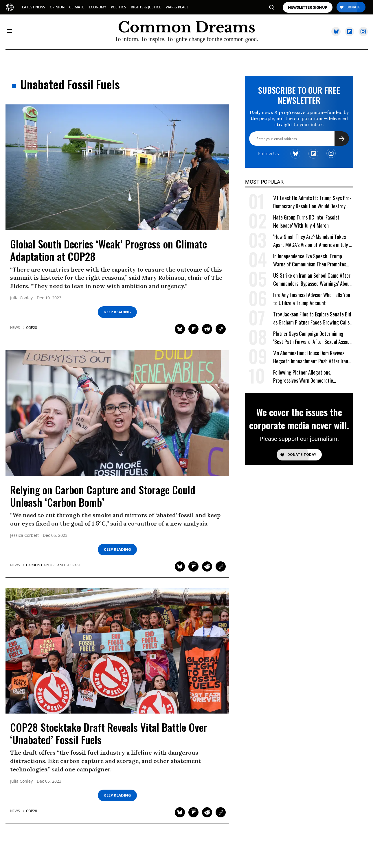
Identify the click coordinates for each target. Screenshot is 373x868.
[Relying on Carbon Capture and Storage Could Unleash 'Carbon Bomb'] (117, 413)
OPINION (57, 7)
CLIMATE (77, 7)
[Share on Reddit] (207, 329)
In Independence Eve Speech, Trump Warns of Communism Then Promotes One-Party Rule (310, 260)
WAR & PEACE (177, 7)
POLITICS (118, 7)
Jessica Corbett (24, 536)
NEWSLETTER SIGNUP (308, 7)
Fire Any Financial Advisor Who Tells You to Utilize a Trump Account (312, 299)
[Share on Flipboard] (193, 329)
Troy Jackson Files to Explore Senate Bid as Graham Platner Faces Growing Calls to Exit (312, 318)
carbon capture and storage (54, 565)
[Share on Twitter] (180, 329)
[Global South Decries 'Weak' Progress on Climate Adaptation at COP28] (117, 167)
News (15, 328)
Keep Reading (117, 312)
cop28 (32, 328)
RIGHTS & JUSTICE (146, 7)
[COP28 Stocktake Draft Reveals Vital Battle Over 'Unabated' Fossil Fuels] (117, 650)
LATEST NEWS (34, 7)
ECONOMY (98, 7)
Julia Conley (21, 298)
